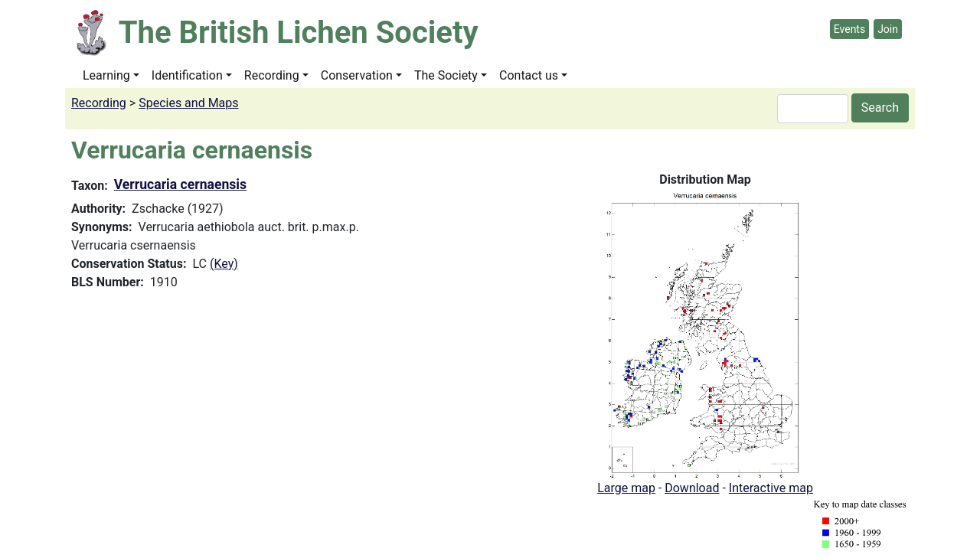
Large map (626, 488)
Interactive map (771, 488)
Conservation (357, 75)
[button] (705, 333)
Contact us (529, 75)
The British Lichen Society (299, 33)
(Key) (224, 264)
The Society (446, 75)
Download (692, 488)
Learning (106, 75)
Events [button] (849, 29)
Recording (272, 75)
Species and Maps (188, 103)
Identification (187, 75)
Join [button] (888, 29)
